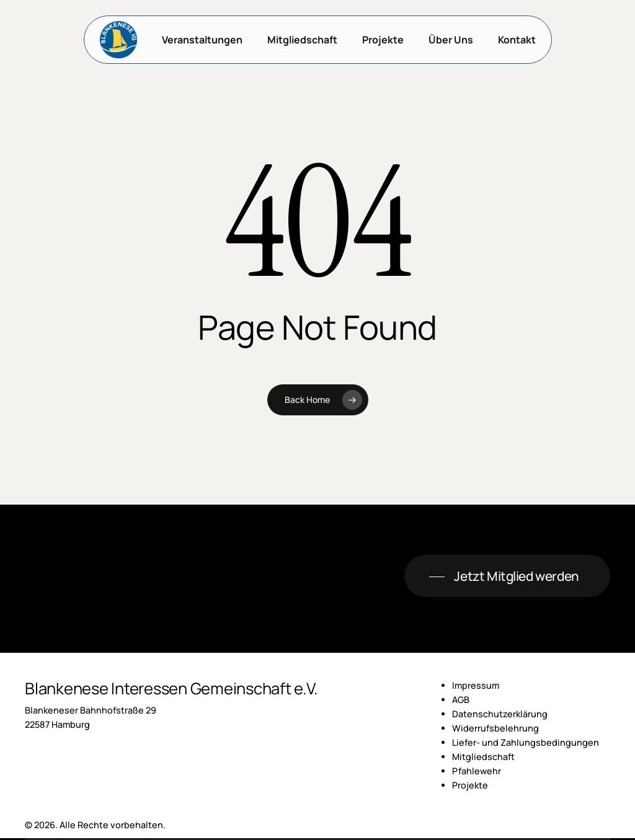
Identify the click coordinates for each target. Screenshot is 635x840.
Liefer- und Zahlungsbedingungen (526, 742)
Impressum (476, 685)
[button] (507, 576)
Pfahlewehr (477, 771)
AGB (461, 700)
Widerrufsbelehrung (495, 728)
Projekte (470, 785)
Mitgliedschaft (483, 757)
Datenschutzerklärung (500, 714)
